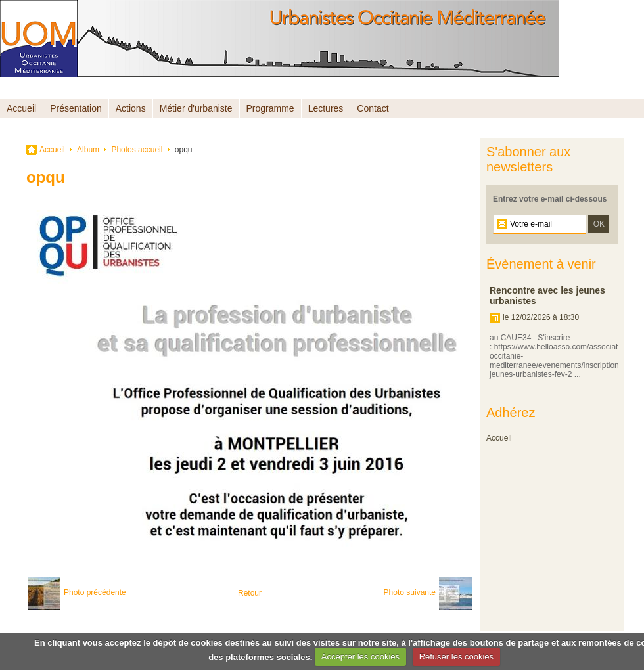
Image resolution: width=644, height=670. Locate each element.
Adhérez (511, 413)
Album (88, 150)
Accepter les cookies (360, 657)
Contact (373, 108)
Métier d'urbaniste (196, 108)
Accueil (21, 108)
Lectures (326, 108)
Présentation (76, 108)
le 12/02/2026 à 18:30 (541, 317)
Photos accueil (137, 150)
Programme (270, 108)
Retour (250, 593)
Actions (131, 108)
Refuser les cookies (456, 657)
